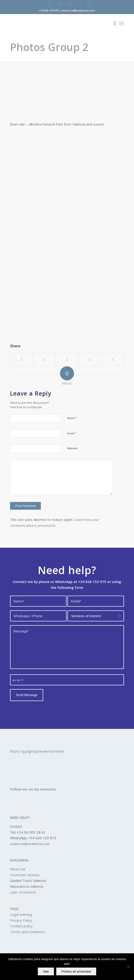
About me (18, 869)
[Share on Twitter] (44, 360)
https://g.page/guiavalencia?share (37, 751)
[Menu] (122, 23)
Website (72, 448)
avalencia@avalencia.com (30, 844)
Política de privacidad (76, 971)
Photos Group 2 (49, 47)
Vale (46, 971)
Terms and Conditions (28, 932)
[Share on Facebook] (22, 360)
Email (72, 433)
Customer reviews (25, 875)
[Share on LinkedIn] (90, 360)
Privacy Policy (21, 920)
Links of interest (23, 892)
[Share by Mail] (113, 360)
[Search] (112, 23)
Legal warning (21, 914)
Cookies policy (21, 926)
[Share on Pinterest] (67, 360)
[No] (128, 967)
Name (72, 418)
